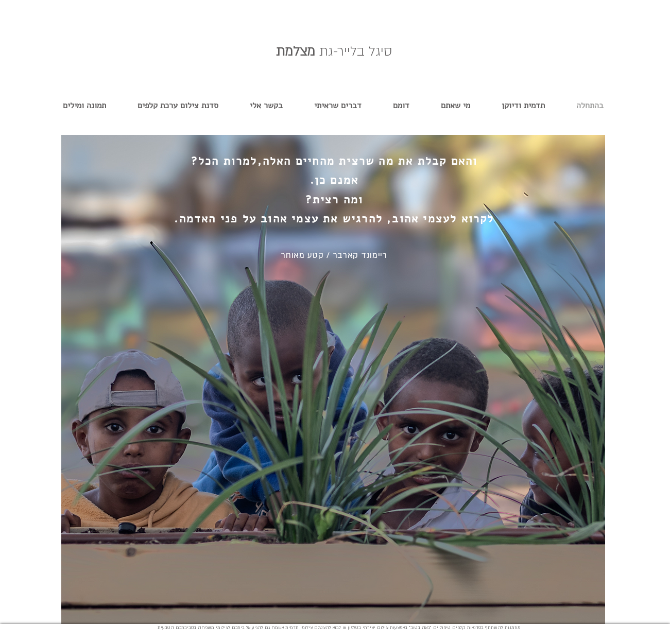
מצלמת (334, 51)
